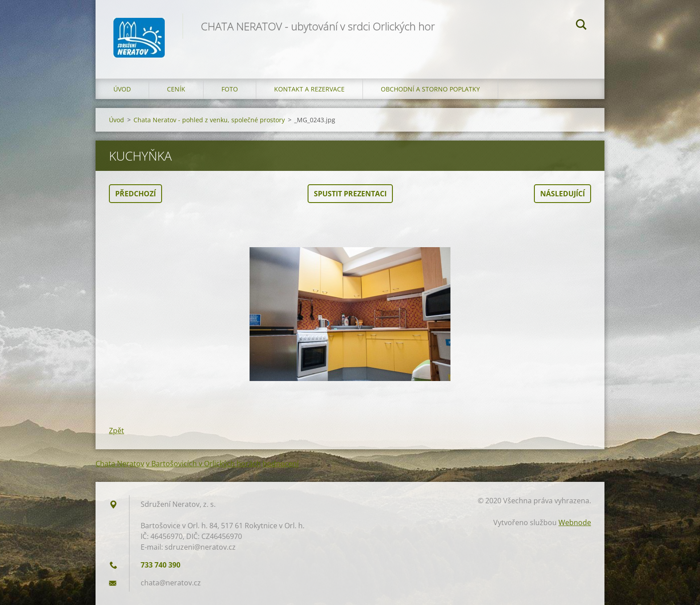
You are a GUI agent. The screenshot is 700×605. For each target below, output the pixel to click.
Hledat (581, 26)
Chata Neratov (120, 464)
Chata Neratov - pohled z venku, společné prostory (209, 120)
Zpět (117, 431)
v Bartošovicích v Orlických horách (203, 464)
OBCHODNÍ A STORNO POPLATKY (430, 89)
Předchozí (135, 194)
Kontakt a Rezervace (309, 89)
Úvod (122, 89)
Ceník (176, 89)
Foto (230, 89)
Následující (562, 194)
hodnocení (281, 464)
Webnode (575, 522)
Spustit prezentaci (350, 194)
